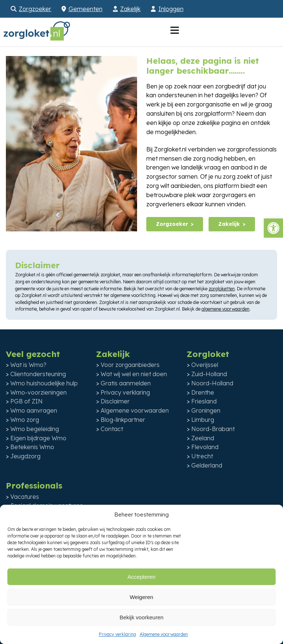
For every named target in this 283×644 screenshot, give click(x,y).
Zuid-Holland (209, 374)
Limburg (203, 420)
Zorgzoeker (35, 9)
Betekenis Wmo (32, 447)
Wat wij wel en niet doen (134, 374)
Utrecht (202, 456)
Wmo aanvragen (34, 410)
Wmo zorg (25, 420)
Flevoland (205, 447)
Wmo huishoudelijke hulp (44, 383)
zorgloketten (222, 289)
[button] (273, 228)
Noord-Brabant (213, 429)
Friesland (204, 401)
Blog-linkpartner (123, 420)
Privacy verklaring (117, 634)
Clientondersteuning (38, 374)
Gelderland (207, 465)
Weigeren (141, 597)
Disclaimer (115, 401)
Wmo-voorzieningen (39, 392)
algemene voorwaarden (226, 309)
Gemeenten (85, 9)
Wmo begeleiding (35, 429)
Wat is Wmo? (28, 365)
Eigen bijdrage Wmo (38, 438)
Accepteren (141, 577)
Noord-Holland (212, 383)
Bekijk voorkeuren (141, 617)
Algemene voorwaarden (164, 634)
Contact (112, 429)
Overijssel (205, 365)
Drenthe (203, 392)
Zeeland (203, 438)
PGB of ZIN (27, 401)
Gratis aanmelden (126, 383)
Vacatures (25, 497)
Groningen (206, 410)
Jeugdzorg (25, 456)
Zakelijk (130, 9)
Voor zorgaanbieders (130, 365)
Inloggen (171, 9)
